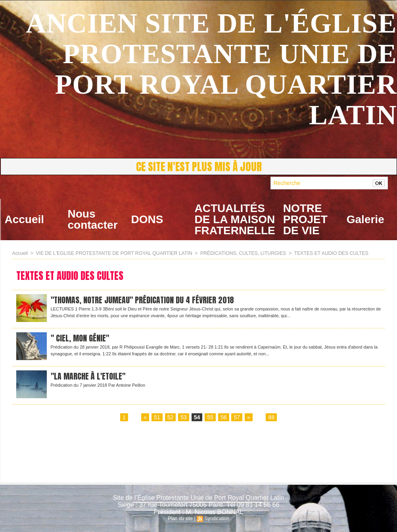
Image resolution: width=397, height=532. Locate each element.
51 (157, 418)
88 (271, 418)
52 (171, 418)
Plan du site (181, 519)
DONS (147, 219)
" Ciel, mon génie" (80, 338)
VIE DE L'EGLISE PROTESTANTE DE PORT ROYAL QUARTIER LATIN (112, 253)
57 (237, 418)
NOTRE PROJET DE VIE (305, 219)
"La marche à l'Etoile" (89, 377)
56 (224, 418)
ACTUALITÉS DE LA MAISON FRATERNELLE (235, 219)
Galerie (365, 219)
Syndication (217, 519)
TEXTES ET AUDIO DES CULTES (326, 253)
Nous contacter (93, 219)
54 (197, 418)
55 (210, 418)
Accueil (25, 219)
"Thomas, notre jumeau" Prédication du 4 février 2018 (144, 300)
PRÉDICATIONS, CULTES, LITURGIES (239, 253)
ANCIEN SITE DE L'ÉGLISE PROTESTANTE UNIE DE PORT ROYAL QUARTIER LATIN (211, 69)
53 (184, 418)
